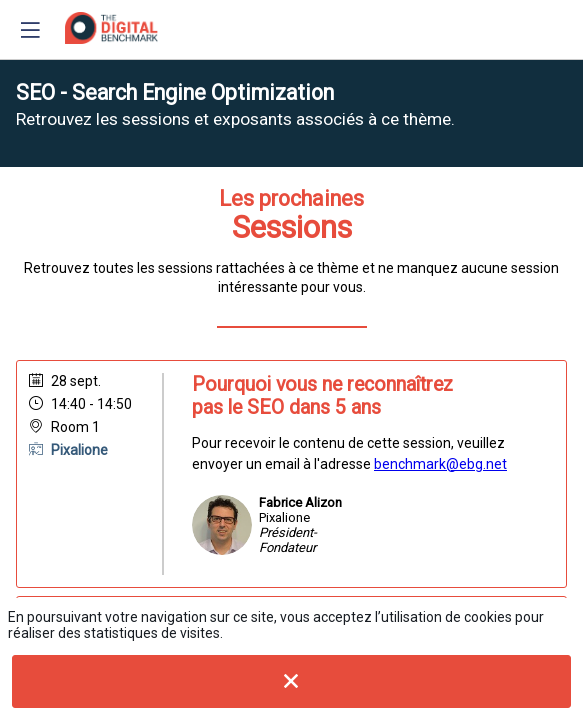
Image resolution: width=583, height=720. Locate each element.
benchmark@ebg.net (440, 464)
